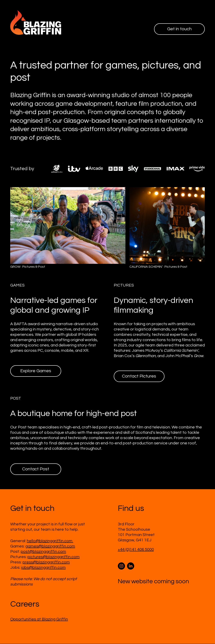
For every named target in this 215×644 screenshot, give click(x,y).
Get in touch (179, 29)
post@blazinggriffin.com (43, 552)
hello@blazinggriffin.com (50, 541)
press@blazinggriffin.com (46, 562)
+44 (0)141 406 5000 (136, 550)
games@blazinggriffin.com (50, 546)
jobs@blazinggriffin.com (43, 568)
